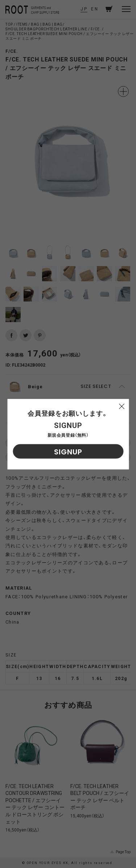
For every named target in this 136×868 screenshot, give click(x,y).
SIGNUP (68, 452)
